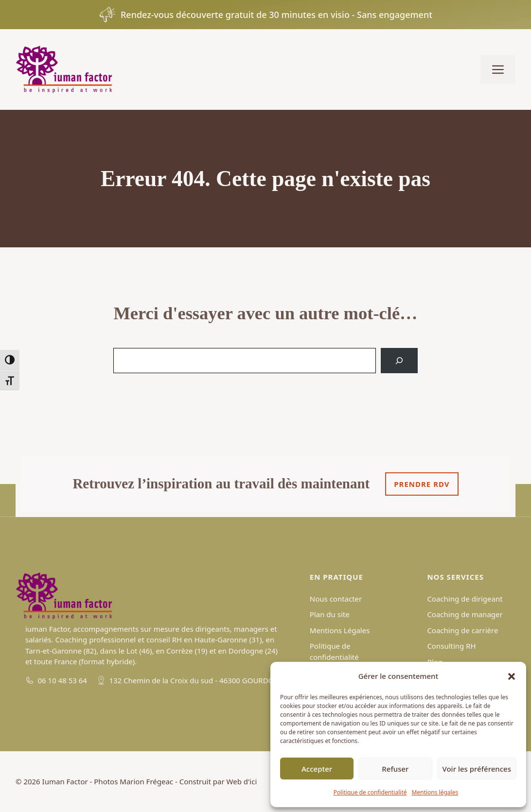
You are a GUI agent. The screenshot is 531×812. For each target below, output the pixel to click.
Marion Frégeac (146, 781)
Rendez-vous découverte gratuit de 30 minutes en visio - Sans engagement (276, 15)
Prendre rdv (422, 484)
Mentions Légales (340, 630)
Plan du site (330, 614)
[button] (512, 676)
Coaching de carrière (462, 630)
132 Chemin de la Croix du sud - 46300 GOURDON (194, 680)
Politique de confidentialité (370, 792)
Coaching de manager (465, 614)
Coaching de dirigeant (465, 599)
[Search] (399, 361)
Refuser (395, 769)
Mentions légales (435, 792)
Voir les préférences (477, 769)
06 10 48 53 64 (62, 680)
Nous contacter (336, 599)
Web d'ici (242, 781)
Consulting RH (451, 646)
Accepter (317, 769)
